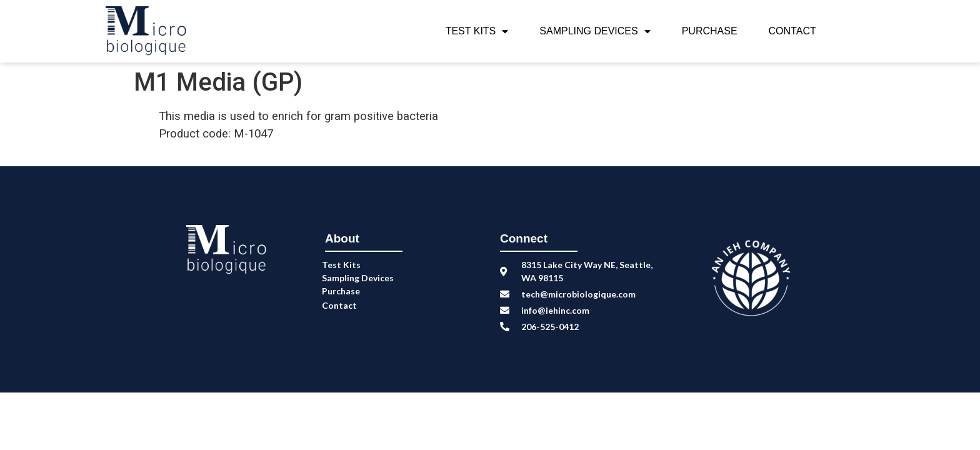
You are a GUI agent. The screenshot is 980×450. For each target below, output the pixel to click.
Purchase (710, 31)
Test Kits (477, 31)
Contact (792, 31)
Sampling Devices (595, 31)
